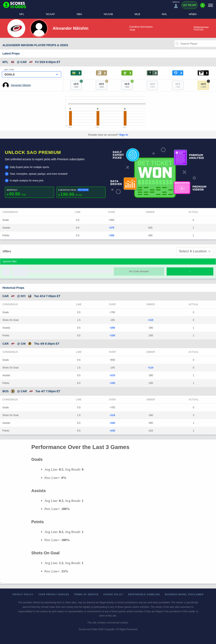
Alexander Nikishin (21, 85)
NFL (22, 14)
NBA (79, 14)
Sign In (124, 135)
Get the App (190, 5)
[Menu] (211, 5)
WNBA (193, 14)
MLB (137, 14)
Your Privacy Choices (54, 594)
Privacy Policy (23, 594)
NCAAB (108, 14)
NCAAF (50, 14)
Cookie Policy (113, 594)
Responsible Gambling (144, 594)
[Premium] (203, 7)
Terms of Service (86, 594)
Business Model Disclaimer (184, 594)
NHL (164, 14)
